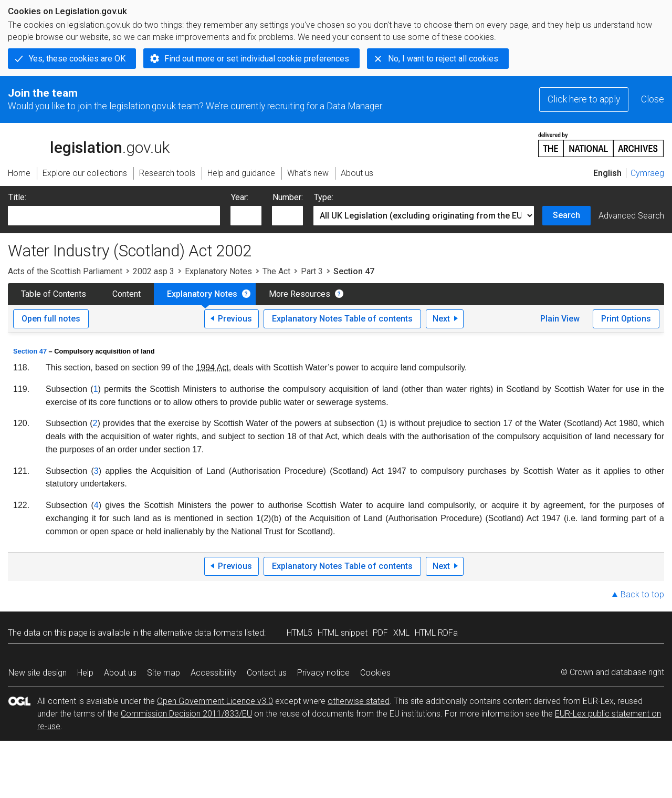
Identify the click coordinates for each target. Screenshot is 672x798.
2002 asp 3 (154, 271)
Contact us (267, 673)
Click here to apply (584, 99)
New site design (38, 673)
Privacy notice (323, 673)
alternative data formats (198, 633)
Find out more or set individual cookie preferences (257, 59)
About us (120, 673)
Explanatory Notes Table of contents (342, 319)
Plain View (560, 319)
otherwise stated (359, 701)
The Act (276, 271)
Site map (164, 673)
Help (85, 673)
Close (653, 99)
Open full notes (51, 319)
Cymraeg (647, 173)
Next (441, 319)
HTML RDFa (436, 633)
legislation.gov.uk (89, 144)
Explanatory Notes (218, 271)
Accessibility (213, 673)
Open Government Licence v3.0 (215, 701)
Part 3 (312, 271)
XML (401, 633)
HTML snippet (343, 633)
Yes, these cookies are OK (77, 59)
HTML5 (300, 633)
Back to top (642, 594)
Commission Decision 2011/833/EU (186, 714)
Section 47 (30, 351)
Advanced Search (631, 216)
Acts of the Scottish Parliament (65, 271)
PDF (380, 633)
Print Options (626, 319)
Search (566, 215)
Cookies (375, 673)
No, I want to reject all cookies (443, 59)
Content (127, 294)
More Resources (300, 294)
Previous (235, 319)
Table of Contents (54, 294)
